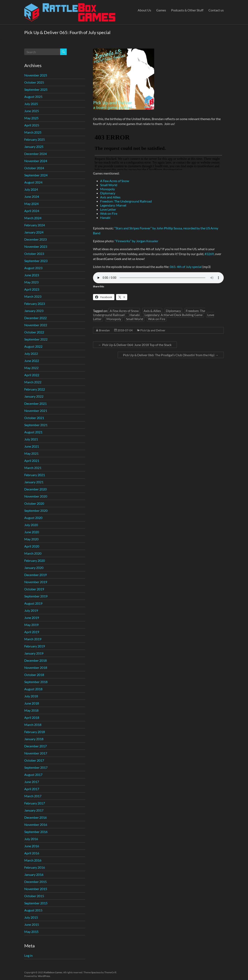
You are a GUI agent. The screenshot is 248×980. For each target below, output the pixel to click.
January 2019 (34, 653)
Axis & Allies (152, 311)
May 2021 (31, 453)
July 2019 (31, 610)
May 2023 (31, 282)
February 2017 (35, 803)
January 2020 (34, 568)
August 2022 (33, 346)
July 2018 (31, 696)
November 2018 (36, 668)
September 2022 (36, 339)
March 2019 (33, 639)
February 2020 (35, 560)
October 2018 (34, 675)
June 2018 (32, 703)
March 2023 (33, 296)
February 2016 (35, 867)
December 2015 (35, 882)
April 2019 (32, 632)
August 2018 (33, 689)
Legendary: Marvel (113, 205)
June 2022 (32, 361)
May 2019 (31, 625)
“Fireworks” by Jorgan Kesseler (137, 241)
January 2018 (34, 739)
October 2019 (34, 589)
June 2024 (32, 196)
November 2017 (36, 753)
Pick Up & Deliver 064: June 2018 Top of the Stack (135, 345)
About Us (144, 10)
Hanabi (105, 217)
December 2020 (35, 489)
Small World (109, 185)
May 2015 (31, 932)
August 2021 (33, 432)
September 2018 (36, 682)
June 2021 (32, 446)
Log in (28, 955)
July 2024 (31, 189)
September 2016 (36, 832)
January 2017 (34, 810)
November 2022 (36, 325)
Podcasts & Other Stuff (187, 10)
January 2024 (34, 232)
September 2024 (36, 175)
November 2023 (36, 246)
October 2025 (34, 82)
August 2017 (33, 775)
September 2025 (36, 89)
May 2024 (31, 204)
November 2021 (36, 411)
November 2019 (36, 582)
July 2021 (31, 439)
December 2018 (35, 660)
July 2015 (31, 917)
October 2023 (34, 254)
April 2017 (32, 789)
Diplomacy (108, 193)
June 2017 (32, 782)
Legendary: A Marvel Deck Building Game (174, 315)
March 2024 (33, 218)
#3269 (209, 254)
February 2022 (35, 389)
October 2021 (34, 418)
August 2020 (33, 518)
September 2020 (36, 510)
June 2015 (32, 924)
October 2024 (34, 168)
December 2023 (35, 239)
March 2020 (33, 553)
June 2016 (32, 846)
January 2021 (34, 482)
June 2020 (32, 532)
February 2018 (35, 732)
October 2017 (34, 760)
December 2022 (35, 318)
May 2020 (31, 539)
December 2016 (35, 817)
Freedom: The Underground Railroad (126, 201)
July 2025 (31, 104)
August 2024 (33, 182)
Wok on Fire (109, 213)
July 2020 (31, 525)
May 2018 (31, 710)
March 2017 (33, 796)
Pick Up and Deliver (153, 330)
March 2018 (33, 725)
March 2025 (33, 132)
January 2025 (34, 147)
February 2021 (35, 475)
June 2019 (32, 618)
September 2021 (36, 425)
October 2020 (34, 503)
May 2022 (31, 368)
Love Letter (108, 209)
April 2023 (32, 289)
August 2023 (33, 268)
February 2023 (35, 304)
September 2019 (36, 596)
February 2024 (35, 225)
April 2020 (32, 546)
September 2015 (36, 903)
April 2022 (32, 375)
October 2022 (34, 332)
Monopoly (107, 189)
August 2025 (33, 97)
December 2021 (35, 403)
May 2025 (31, 118)
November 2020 (36, 496)
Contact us (216, 10)
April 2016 (32, 853)
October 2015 (34, 896)
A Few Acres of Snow (115, 181)
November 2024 (36, 161)
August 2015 (33, 910)
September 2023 (36, 261)
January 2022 (34, 396)
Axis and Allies (110, 197)
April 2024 (32, 211)
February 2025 (35, 139)
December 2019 (35, 575)
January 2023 (34, 311)
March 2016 (33, 860)
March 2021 (33, 468)
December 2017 (35, 746)
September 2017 (36, 767)
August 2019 (33, 603)
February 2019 (35, 646)
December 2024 (35, 154)
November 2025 (36, 75)
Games (161, 10)
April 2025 (32, 125)
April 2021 (32, 461)
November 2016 (36, 825)
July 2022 (31, 353)
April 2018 (32, 717)
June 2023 (32, 275)
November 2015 (36, 889)
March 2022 (33, 382)
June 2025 (32, 111)
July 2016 (31, 839)
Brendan (104, 330)
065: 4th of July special (186, 267)
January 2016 (34, 874)
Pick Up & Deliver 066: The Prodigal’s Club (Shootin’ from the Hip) (171, 355)
